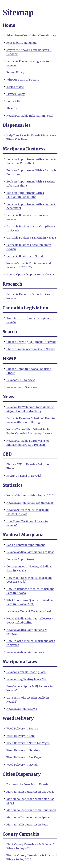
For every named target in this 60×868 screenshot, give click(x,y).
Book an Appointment (21, 559)
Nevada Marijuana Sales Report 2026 (30, 495)
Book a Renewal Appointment (26, 545)
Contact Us (13, 101)
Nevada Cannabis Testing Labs (26, 672)
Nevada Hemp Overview (22, 387)
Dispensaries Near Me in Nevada (27, 784)
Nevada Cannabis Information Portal (30, 116)
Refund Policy (15, 72)
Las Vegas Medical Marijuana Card (29, 611)
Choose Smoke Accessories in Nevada (31, 349)
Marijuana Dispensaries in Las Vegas (30, 792)
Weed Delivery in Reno (21, 736)
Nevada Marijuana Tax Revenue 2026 (30, 503)
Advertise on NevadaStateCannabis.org (31, 35)
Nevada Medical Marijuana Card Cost (30, 552)
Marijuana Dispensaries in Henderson (31, 810)
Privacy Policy (16, 94)
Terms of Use (15, 87)
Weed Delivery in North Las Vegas (28, 743)
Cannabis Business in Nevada (25, 256)
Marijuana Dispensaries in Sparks (29, 817)
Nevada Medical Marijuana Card (27, 652)
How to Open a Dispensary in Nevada (30, 274)
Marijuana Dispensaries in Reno (27, 825)
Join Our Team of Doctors (23, 80)
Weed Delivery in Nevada (22, 765)
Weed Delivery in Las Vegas (24, 757)
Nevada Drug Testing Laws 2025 (27, 679)
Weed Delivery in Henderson (25, 750)
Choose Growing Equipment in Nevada (31, 342)
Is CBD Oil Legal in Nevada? (24, 476)
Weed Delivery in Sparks (22, 729)
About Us (12, 108)
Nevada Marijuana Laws (22, 709)
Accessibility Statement (22, 43)
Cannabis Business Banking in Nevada (31, 238)
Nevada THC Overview (21, 380)
